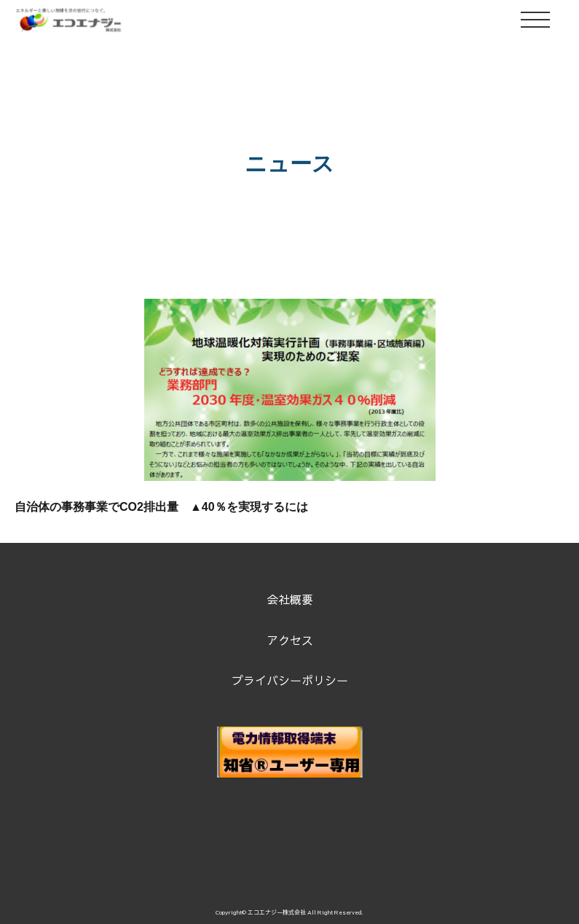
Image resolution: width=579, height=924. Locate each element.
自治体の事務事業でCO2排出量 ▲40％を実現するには (161, 507)
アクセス (290, 640)
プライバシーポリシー (290, 680)
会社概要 (290, 599)
